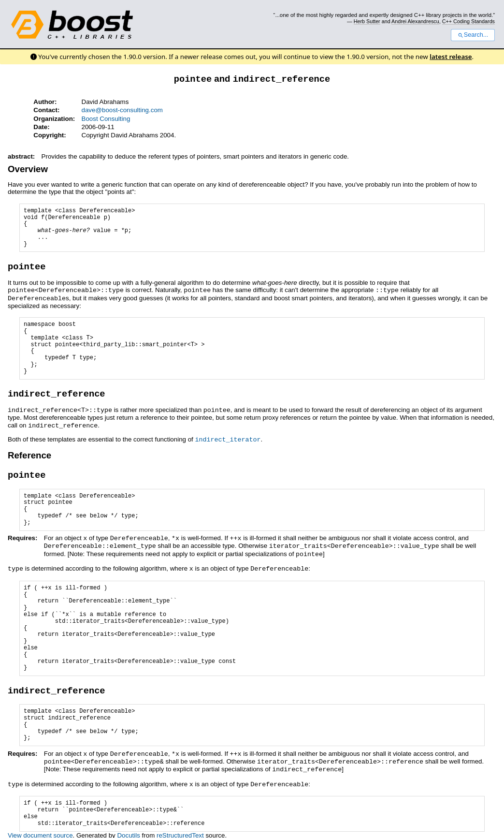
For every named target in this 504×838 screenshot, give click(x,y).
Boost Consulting (106, 118)
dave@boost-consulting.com (122, 110)
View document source (40, 827)
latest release (451, 57)
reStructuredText (180, 827)
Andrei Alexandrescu (415, 21)
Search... (473, 35)
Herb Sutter (367, 21)
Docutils (128, 827)
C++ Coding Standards (468, 21)
